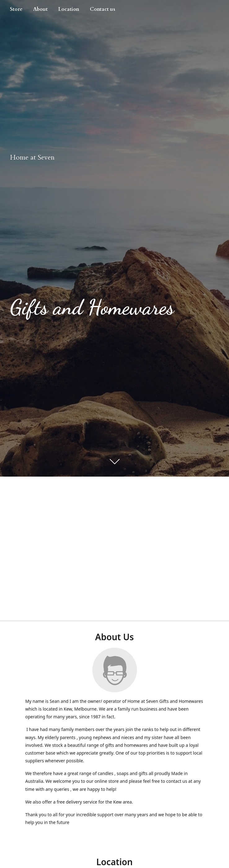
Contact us (103, 9)
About (40, 9)
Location (69, 9)
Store (16, 9)
